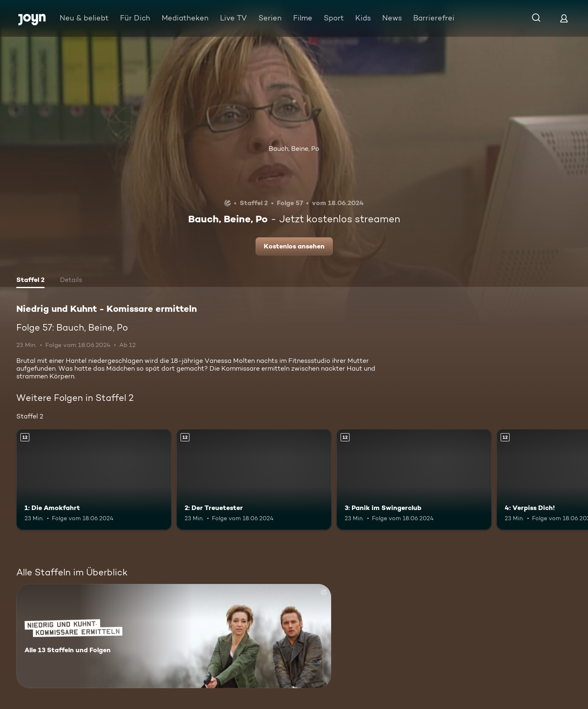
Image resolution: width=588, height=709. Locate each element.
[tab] (30, 281)
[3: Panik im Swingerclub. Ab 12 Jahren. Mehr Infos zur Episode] (414, 480)
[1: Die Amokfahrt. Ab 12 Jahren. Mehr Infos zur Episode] (94, 480)
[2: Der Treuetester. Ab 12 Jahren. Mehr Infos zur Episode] (254, 480)
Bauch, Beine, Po (294, 149)
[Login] (564, 18)
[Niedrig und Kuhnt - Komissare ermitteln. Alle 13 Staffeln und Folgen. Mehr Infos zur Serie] (174, 636)
